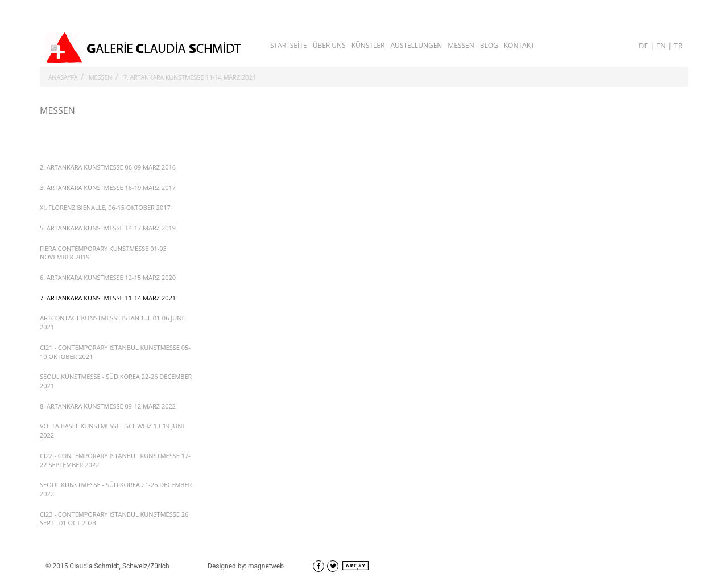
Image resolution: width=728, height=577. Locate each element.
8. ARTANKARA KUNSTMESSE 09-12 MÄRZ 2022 (108, 406)
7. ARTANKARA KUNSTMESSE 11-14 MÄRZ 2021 (190, 77)
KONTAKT (519, 45)
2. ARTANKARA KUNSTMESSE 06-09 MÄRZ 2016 (108, 167)
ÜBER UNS (329, 45)
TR (678, 46)
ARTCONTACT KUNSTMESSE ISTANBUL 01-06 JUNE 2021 (113, 322)
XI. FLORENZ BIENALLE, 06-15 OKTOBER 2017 (105, 207)
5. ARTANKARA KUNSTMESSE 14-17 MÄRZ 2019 (108, 228)
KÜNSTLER (368, 45)
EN (662, 46)
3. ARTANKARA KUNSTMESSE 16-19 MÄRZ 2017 (108, 187)
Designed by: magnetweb (246, 566)
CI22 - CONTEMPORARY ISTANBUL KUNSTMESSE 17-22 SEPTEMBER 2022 (115, 460)
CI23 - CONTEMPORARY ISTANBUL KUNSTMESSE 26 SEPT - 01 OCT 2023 (114, 519)
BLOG (489, 45)
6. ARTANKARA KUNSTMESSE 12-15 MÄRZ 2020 (108, 277)
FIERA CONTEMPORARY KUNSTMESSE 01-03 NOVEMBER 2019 (103, 253)
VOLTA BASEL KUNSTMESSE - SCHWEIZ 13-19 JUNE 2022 (113, 430)
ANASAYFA (63, 77)
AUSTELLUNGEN (416, 45)
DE (644, 46)
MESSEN (461, 45)
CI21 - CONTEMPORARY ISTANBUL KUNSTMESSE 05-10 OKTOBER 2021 (115, 352)
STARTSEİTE (289, 45)
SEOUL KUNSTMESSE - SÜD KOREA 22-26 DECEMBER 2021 (116, 381)
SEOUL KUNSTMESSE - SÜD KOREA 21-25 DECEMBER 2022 (116, 489)
